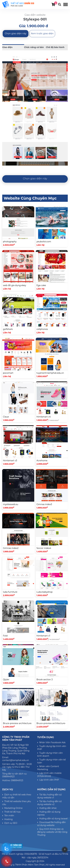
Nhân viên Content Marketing (48, 768)
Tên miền (8, 816)
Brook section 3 (45, 680)
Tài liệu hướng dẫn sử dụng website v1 (49, 796)
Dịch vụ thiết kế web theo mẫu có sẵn (17, 796)
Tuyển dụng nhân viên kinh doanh (50, 754)
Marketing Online (12, 808)
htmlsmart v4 (44, 417)
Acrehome (42, 461)
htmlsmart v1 (43, 636)
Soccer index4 (44, 548)
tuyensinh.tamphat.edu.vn (50, 373)
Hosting (7, 819)
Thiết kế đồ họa (11, 812)
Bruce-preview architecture (17, 723)
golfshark (8, 329)
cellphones (42, 329)
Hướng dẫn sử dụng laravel (52, 819)
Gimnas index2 (11, 548)
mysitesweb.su (11, 504)
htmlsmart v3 (10, 461)
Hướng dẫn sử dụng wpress (49, 813)
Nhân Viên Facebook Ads (51, 742)
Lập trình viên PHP (48, 780)
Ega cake (41, 285)
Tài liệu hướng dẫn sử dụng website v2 (49, 803)
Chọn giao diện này (16, 33)
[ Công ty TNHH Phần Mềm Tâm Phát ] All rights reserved (35, 865)
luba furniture (10, 592)
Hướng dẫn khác (47, 808)
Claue (6, 417)
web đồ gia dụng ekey (15, 285)
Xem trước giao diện (42, 33)
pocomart (8, 373)
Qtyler (6, 680)
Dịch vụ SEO (10, 823)
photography (10, 242)
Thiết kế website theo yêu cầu (17, 803)
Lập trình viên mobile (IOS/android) (49, 775)
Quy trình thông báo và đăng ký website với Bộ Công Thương (52, 832)
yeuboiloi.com (44, 242)
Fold (5, 636)
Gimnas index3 (44, 504)
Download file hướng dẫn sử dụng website (52, 824)
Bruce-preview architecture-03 (51, 725)
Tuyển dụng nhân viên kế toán (52, 761)
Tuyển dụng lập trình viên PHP (52, 748)
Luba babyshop (45, 592)
